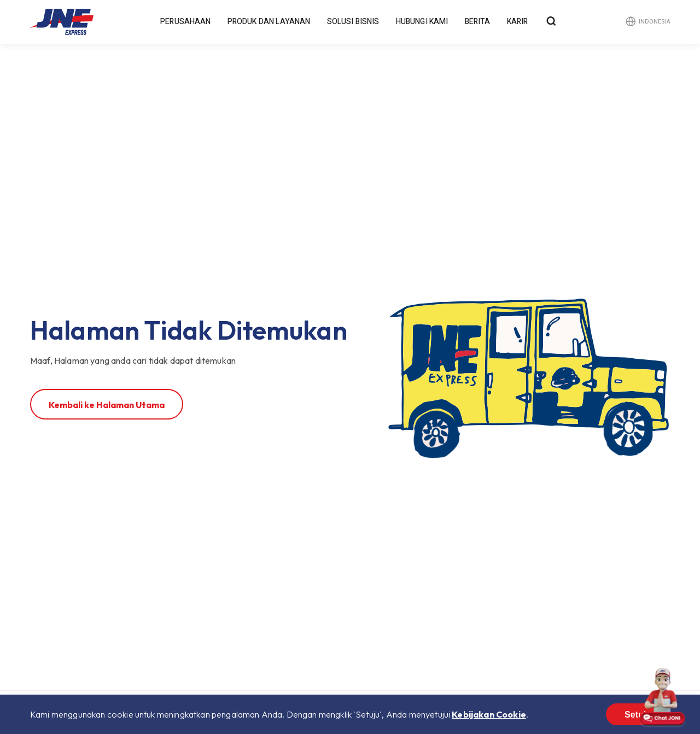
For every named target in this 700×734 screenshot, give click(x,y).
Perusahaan (186, 22)
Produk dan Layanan (269, 22)
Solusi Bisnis (353, 22)
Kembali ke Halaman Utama (107, 405)
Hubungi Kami (422, 22)
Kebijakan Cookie (489, 714)
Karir (518, 22)
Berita (478, 22)
